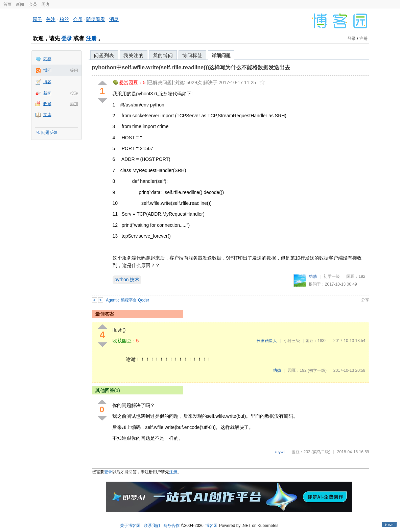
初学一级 (332, 276)
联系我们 (152, 526)
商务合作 (171, 526)
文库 (47, 115)
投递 (74, 93)
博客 (47, 82)
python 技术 (127, 280)
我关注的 (134, 55)
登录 (67, 38)
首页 (7, 4)
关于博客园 (130, 526)
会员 (33, 4)
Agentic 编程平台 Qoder (127, 300)
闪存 (47, 59)
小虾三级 (292, 341)
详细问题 (221, 55)
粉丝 (64, 19)
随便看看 (96, 19)
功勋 (313, 276)
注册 (91, 38)
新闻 (20, 4)
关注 (51, 19)
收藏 (47, 104)
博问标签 (192, 55)
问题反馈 (49, 132)
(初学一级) (317, 370)
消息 (114, 19)
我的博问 (163, 55)
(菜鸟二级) (321, 452)
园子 (38, 19)
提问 (74, 70)
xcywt (280, 452)
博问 (47, 70)
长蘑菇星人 (267, 341)
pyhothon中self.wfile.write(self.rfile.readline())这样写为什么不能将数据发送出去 (191, 67)
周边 (45, 4)
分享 (365, 300)
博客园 (211, 526)
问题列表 (104, 55)
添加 (74, 104)
